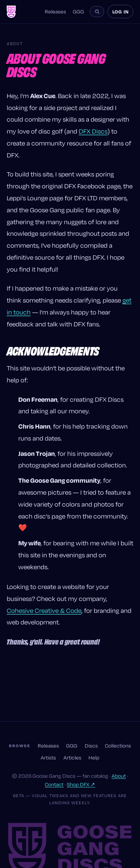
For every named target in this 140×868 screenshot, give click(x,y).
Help (94, 758)
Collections (118, 746)
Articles (72, 758)
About (119, 776)
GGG (78, 12)
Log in (121, 12)
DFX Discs (93, 131)
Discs (91, 746)
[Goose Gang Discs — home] (11, 12)
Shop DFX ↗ (81, 784)
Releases (55, 12)
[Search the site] (97, 12)
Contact (54, 784)
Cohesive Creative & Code (44, 610)
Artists (48, 758)
